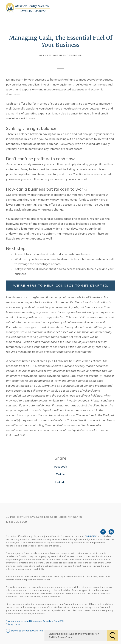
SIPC (94, 536)
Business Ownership (68, 55)
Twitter (61, 474)
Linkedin (61, 482)
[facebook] (103, 532)
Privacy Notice (13, 624)
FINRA (88, 536)
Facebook (61, 466)
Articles (45, 55)
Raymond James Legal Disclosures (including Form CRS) (35, 621)
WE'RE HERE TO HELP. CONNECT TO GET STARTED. (61, 286)
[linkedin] (111, 532)
